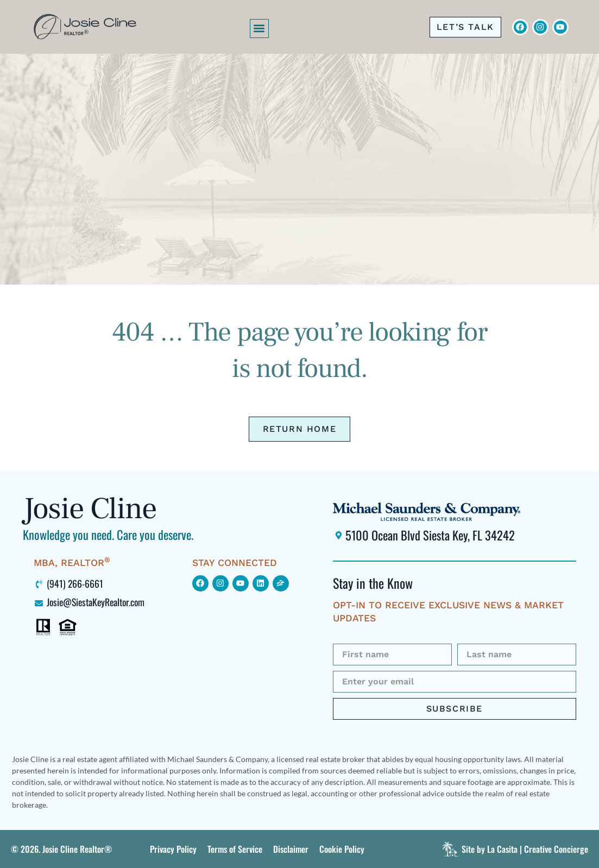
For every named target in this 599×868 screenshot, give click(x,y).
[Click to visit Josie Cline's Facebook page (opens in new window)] (520, 27)
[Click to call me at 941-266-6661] (465, 27)
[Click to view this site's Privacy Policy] (173, 849)
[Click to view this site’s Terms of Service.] (235, 849)
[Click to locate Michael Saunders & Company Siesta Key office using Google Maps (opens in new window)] (455, 535)
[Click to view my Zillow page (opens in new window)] (281, 583)
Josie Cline (90, 509)
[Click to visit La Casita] (514, 849)
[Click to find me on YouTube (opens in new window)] (241, 583)
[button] (259, 29)
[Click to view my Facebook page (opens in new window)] (200, 583)
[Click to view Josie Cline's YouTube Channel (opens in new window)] (560, 27)
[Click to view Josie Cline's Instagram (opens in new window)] (540, 27)
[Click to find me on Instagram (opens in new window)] (220, 583)
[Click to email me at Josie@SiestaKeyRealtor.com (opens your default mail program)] (108, 602)
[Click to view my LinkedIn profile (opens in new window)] (261, 583)
